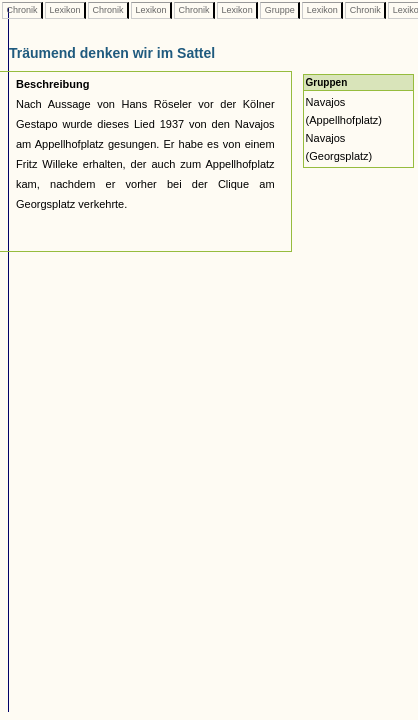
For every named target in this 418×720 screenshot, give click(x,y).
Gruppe (279, 10)
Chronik (22, 10)
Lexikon (65, 10)
